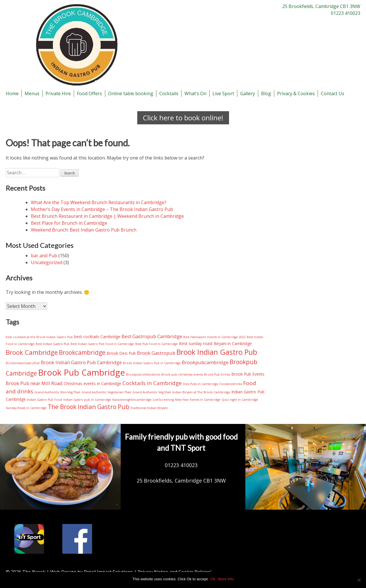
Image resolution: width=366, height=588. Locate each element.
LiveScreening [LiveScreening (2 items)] (163, 400)
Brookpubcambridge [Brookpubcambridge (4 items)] (205, 362)
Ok (213, 579)
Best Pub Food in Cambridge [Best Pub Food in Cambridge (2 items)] (157, 344)
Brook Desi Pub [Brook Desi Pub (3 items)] (121, 353)
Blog (266, 93)
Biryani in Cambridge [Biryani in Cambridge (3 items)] (233, 343)
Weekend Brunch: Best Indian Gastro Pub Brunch (84, 230)
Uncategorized (47, 262)
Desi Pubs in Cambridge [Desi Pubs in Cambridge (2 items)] (201, 384)
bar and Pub (44, 256)
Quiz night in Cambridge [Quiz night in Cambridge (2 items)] (240, 400)
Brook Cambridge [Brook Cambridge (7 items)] (32, 352)
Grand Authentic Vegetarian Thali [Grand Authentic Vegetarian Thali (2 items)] (106, 392)
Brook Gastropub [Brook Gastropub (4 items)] (156, 353)
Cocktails (169, 93)
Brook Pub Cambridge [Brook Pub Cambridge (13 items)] (81, 372)
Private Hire (58, 93)
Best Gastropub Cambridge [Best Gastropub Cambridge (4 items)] (152, 336)
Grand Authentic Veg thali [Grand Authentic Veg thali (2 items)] (152, 392)
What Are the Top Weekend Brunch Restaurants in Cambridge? (99, 202)
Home (12, 93)
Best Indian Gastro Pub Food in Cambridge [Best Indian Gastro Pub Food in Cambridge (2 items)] (102, 344)
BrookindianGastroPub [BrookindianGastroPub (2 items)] (23, 363)
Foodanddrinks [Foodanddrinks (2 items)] (231, 384)
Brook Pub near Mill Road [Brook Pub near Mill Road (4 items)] (34, 383)
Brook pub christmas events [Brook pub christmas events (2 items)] (182, 374)
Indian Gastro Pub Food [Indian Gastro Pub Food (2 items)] (44, 400)
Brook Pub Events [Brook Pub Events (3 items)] (248, 374)
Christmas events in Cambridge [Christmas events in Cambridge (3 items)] (93, 383)
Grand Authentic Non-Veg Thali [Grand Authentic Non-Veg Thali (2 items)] (57, 392)
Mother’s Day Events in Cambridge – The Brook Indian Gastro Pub (102, 209)
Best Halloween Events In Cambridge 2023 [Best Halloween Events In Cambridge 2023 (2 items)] (214, 337)
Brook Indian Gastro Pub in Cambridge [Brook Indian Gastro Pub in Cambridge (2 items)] (152, 363)
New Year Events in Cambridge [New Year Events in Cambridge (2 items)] (198, 400)
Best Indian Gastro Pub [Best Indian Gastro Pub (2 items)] (53, 344)
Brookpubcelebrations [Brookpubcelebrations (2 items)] (143, 374)
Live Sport (223, 93)
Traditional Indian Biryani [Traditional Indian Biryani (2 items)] (149, 408)
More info (226, 579)
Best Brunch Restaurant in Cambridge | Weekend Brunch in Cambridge (107, 216)
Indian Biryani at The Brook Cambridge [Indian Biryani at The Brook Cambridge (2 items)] (201, 392)
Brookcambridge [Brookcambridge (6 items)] (82, 352)
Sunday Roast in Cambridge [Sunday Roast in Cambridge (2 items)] (26, 408)
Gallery (248, 93)
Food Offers (89, 93)
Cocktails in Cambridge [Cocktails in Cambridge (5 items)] (152, 383)
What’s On (195, 93)
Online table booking (131, 93)
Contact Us (333, 93)
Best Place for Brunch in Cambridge (69, 223)
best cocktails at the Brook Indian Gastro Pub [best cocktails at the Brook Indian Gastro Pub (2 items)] (39, 337)
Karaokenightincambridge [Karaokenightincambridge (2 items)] (132, 400)
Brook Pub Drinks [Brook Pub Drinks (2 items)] (217, 374)
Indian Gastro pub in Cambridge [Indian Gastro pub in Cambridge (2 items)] (87, 400)
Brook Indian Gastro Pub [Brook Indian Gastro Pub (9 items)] (217, 352)
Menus (32, 93)
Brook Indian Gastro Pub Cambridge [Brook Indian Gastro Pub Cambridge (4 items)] (81, 362)
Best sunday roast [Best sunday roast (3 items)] (196, 343)
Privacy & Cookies (296, 93)
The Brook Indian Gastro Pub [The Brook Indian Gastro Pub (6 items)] (88, 407)
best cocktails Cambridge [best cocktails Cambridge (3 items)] (97, 337)
